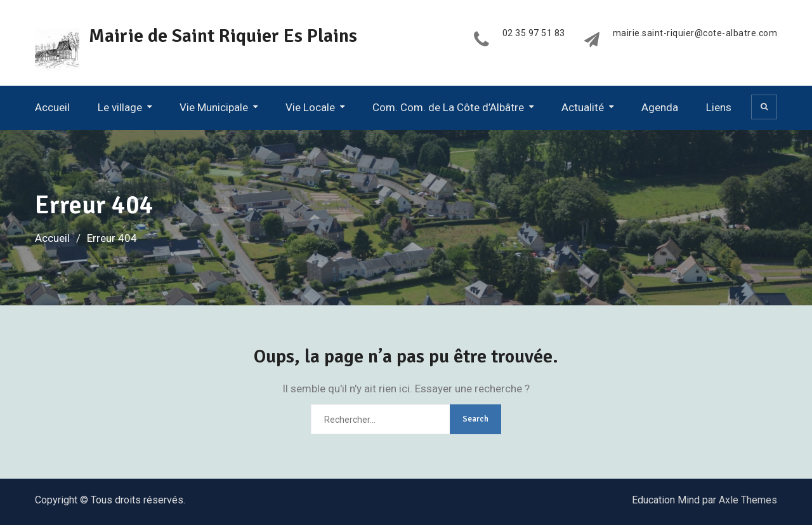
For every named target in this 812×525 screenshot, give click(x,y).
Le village (120, 107)
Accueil (52, 107)
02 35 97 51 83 (534, 33)
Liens (719, 107)
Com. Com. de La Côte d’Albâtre (448, 107)
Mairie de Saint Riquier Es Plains (223, 36)
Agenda (660, 107)
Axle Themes (748, 500)
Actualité (583, 107)
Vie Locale (310, 107)
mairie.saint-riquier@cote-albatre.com (695, 33)
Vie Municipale (214, 107)
